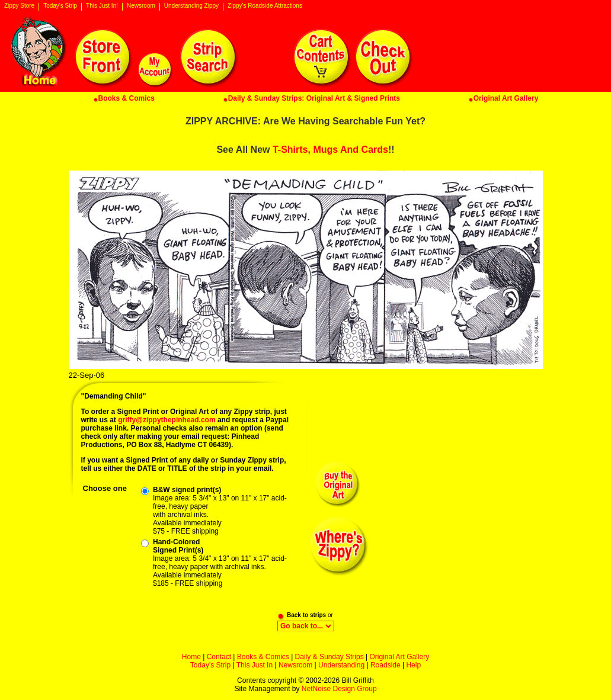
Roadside (386, 665)
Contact (219, 657)
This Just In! (102, 6)
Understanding (341, 665)
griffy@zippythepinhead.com (167, 420)
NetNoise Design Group (339, 689)
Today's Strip (60, 6)
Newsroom (141, 6)
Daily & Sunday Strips (330, 657)
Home (191, 657)
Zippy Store (19, 6)
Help (413, 665)
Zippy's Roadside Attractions (265, 6)
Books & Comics (263, 657)
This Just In (255, 665)
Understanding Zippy (191, 6)
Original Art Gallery (399, 657)
